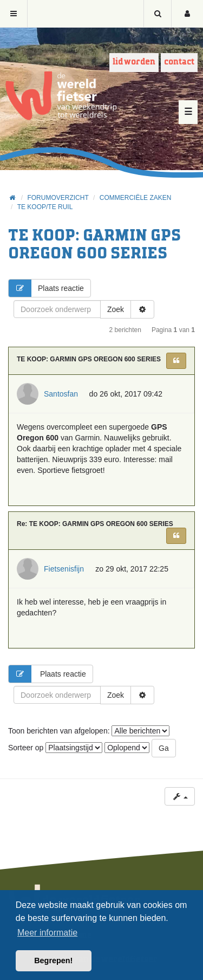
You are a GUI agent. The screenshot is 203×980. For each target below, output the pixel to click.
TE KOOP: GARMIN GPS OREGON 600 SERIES (89, 359)
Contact (179, 62)
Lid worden (134, 62)
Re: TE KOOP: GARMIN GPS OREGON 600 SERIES (95, 524)
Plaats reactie (46, 288)
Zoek (116, 309)
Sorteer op (55, 748)
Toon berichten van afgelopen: (89, 731)
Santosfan (61, 394)
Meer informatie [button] (47, 933)
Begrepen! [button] (53, 960)
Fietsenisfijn (64, 569)
